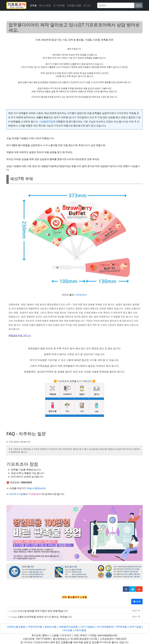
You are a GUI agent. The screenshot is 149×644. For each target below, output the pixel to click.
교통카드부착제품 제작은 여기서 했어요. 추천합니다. (45, 617)
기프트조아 (81, 295)
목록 (137, 602)
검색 (138, 5)
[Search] (116, 5)
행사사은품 (45, 5)
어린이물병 (80, 630)
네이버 (13, 494)
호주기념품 (135, 627)
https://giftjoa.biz (36, 488)
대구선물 (67, 630)
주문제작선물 (35, 627)
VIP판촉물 (121, 627)
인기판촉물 (59, 5)
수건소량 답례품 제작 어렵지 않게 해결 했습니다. (43, 611)
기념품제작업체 (47, 122)
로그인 (87, 5)
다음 (21, 494)
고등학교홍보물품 (16, 627)
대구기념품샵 (87, 627)
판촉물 (33, 5)
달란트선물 (50, 627)
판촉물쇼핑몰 (74, 5)
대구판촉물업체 (105, 627)
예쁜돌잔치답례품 (68, 627)
